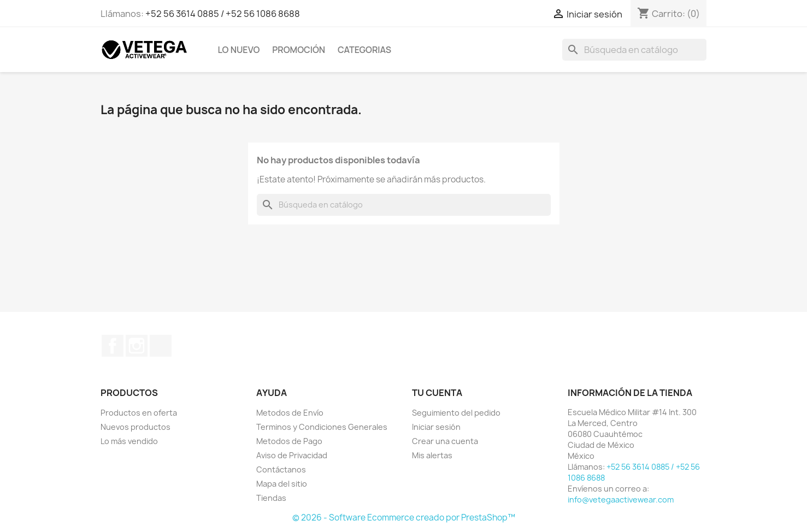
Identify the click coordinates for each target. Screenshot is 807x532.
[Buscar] (634, 50)
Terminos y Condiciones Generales (322, 427)
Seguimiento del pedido (456, 413)
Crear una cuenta (445, 441)
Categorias (364, 50)
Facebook (113, 346)
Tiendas (271, 498)
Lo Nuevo (239, 50)
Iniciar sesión (436, 427)
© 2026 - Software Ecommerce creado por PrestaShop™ (404, 518)
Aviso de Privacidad (292, 455)
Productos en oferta (139, 413)
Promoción (299, 50)
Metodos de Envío (290, 413)
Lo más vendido (129, 441)
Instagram (137, 346)
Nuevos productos (136, 427)
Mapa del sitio (282, 484)
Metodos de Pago (289, 441)
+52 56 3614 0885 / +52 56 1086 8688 (223, 14)
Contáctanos (281, 469)
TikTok (161, 346)
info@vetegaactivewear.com (621, 500)
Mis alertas (432, 455)
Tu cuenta (437, 393)
